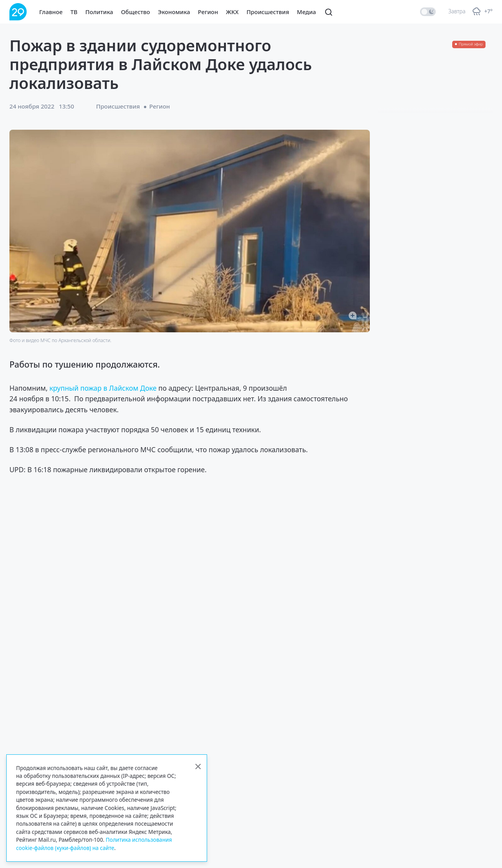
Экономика (174, 12)
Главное (51, 12)
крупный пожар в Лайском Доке (102, 388)
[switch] (428, 12)
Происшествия (268, 12)
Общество (136, 12)
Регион (208, 12)
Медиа (306, 12)
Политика (99, 12)
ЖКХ (232, 12)
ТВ (74, 12)
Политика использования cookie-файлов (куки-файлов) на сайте (94, 844)
